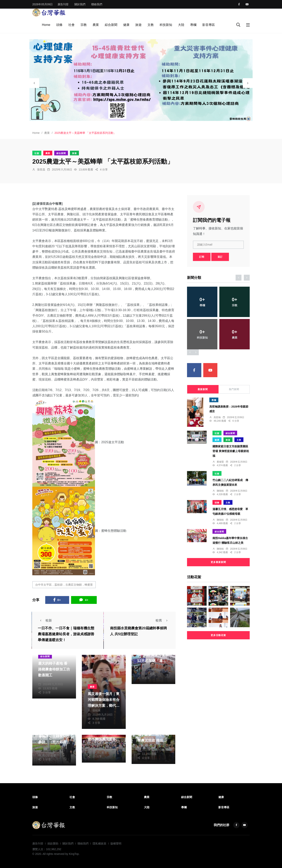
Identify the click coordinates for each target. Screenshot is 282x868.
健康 (126, 25)
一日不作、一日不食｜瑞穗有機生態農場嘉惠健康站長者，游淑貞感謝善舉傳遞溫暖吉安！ (66, 634)
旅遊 (138, 25)
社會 (71, 25)
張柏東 (97, 710)
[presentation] (34, 83)
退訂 (220, 257)
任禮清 (47, 680)
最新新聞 (203, 389)
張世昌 (41, 169)
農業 (96, 25)
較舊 (163, 620)
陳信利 (97, 744)
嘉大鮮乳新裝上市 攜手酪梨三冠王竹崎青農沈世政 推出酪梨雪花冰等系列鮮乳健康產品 (153, 741)
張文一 (146, 746)
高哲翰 (217, 417)
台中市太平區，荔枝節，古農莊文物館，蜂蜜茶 (64, 585)
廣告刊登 (63, 4)
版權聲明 (116, 844)
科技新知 (166, 25)
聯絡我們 (97, 4)
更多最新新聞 (218, 562)
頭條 (59, 25)
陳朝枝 (220, 491)
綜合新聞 (111, 25)
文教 (151, 25)
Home (46, 25)
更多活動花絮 (218, 635)
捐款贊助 (53, 844)
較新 (45, 620)
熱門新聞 (234, 389)
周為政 (47, 747)
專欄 (193, 25)
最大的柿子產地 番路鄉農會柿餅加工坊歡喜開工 (54, 669)
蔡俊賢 (146, 666)
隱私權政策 (99, 844)
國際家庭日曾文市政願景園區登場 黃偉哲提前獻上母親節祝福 (231, 451)
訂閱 (202, 257)
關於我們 (80, 4)
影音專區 (209, 25)
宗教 (84, 25)
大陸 (181, 25)
